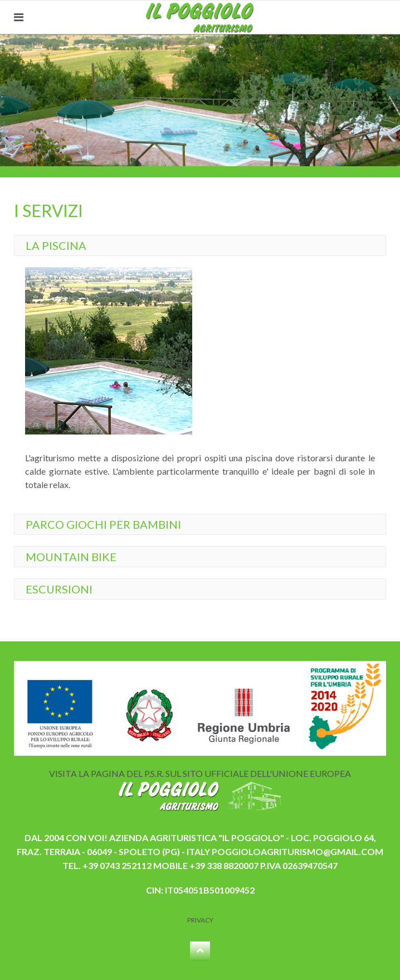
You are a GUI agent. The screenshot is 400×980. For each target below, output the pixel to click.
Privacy (200, 920)
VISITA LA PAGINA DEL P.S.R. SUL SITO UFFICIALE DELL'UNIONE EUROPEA (200, 773)
